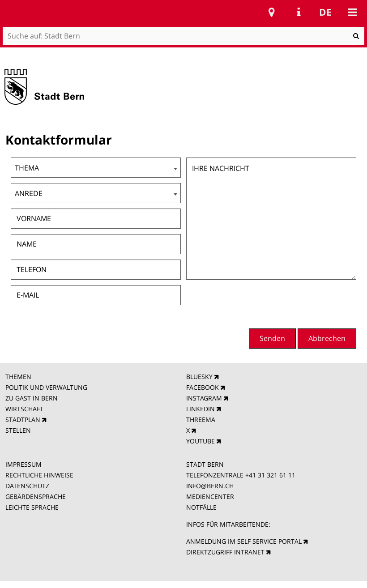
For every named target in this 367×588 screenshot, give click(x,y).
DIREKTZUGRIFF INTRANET (225, 552)
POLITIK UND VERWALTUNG (46, 387)
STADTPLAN (23, 420)
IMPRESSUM (23, 464)
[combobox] (96, 168)
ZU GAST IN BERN (32, 398)
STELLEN (18, 430)
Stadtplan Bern (272, 12)
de (325, 12)
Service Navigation (299, 12)
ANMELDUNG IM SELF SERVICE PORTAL (244, 541)
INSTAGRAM (204, 398)
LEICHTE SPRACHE (32, 507)
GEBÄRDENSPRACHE (36, 496)
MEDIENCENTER (210, 496)
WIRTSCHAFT (24, 409)
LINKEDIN (201, 409)
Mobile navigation (352, 12)
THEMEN (18, 377)
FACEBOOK (203, 387)
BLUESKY (199, 377)
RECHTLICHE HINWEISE (39, 475)
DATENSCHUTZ (27, 486)
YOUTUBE (201, 441)
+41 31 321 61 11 (270, 475)
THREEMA (201, 420)
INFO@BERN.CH (210, 486)
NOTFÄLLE (201, 507)
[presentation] (288, 303)
